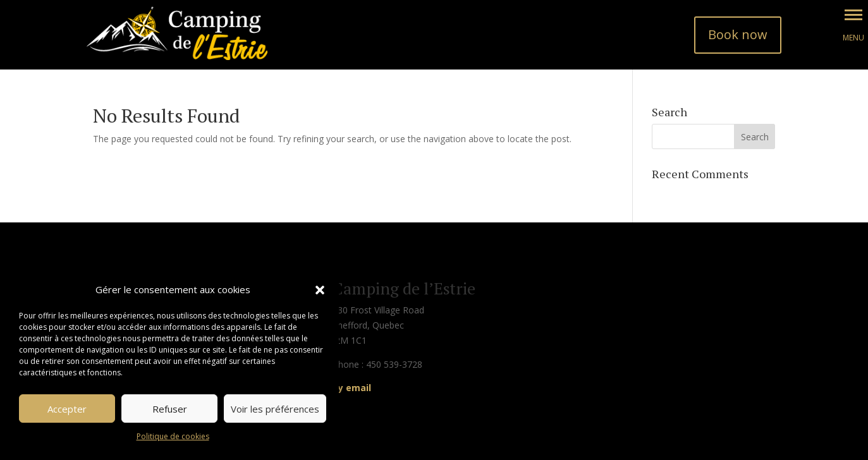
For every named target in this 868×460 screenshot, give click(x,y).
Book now (738, 34)
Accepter (67, 409)
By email (352, 388)
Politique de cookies (173, 436)
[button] (320, 290)
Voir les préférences (275, 409)
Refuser (170, 409)
